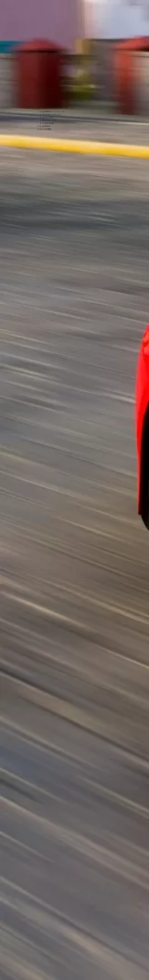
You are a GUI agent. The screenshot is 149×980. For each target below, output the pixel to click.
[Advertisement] (51, 70)
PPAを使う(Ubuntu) (52, 114)
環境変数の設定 (49, 120)
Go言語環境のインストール (52, 111)
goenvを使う (48, 117)
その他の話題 (48, 123)
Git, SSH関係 (45, 129)
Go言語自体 (45, 126)
